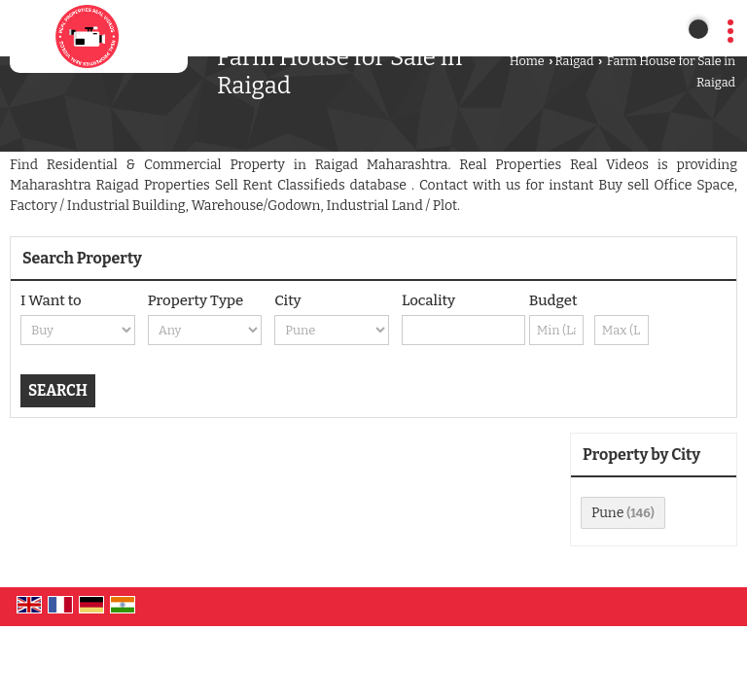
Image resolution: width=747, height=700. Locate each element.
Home (527, 61)
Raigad (574, 61)
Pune (607, 513)
